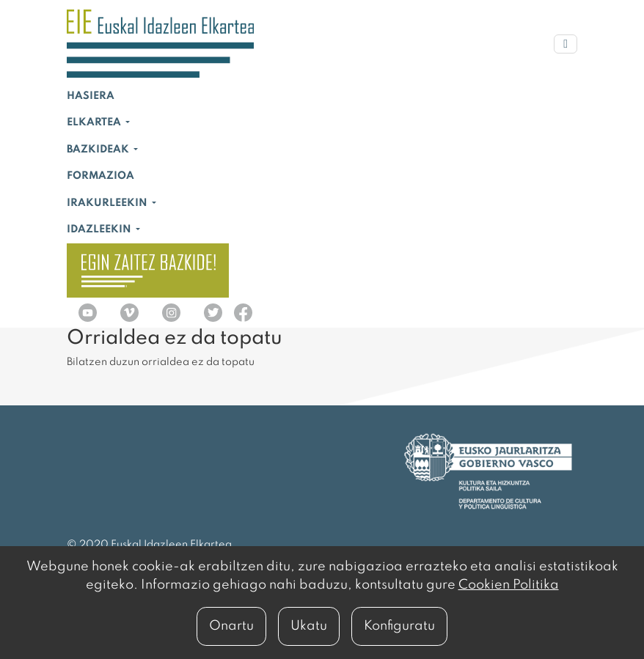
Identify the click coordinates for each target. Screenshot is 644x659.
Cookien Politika (509, 585)
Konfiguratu (399, 626)
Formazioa (100, 176)
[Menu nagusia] (566, 44)
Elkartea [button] (95, 122)
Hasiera (91, 96)
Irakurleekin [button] (108, 203)
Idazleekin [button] (100, 229)
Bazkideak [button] (99, 150)
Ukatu (309, 626)
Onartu (231, 626)
